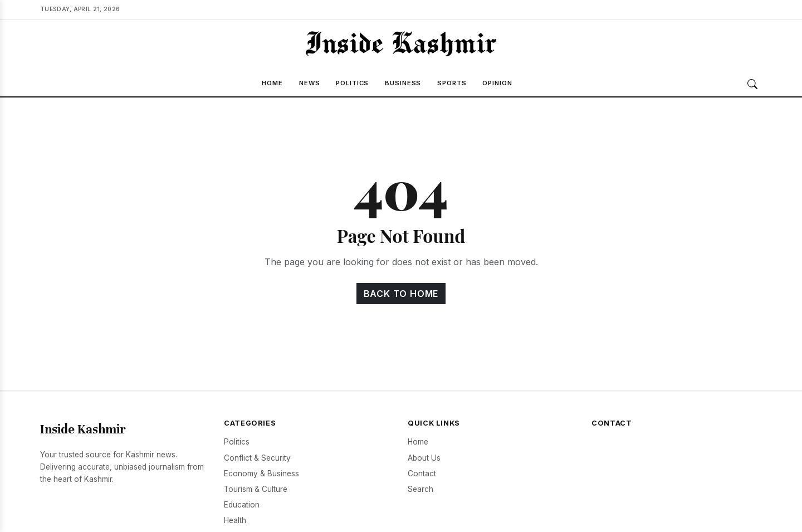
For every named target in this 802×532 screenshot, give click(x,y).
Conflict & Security (257, 458)
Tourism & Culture (256, 489)
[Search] (752, 84)
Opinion (497, 83)
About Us (424, 458)
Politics (352, 83)
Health (235, 520)
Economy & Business (261, 474)
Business (403, 83)
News (310, 83)
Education (242, 505)
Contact (422, 474)
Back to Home (401, 294)
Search (420, 489)
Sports (452, 83)
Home (272, 83)
